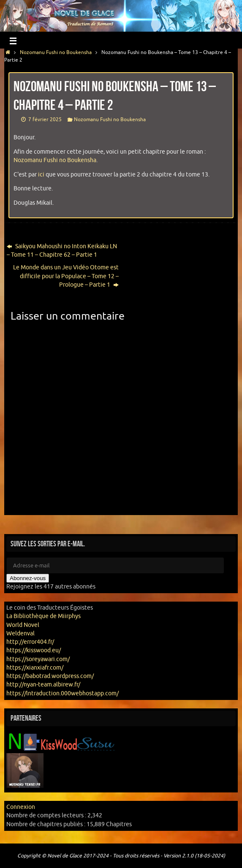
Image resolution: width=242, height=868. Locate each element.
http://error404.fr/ (30, 642)
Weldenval (20, 633)
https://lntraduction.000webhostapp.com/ (63, 693)
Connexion (21, 807)
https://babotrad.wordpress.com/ (50, 676)
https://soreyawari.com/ (38, 659)
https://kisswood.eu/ (34, 650)
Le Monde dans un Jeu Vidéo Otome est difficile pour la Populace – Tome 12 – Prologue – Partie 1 (66, 276)
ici (41, 175)
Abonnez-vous (28, 578)
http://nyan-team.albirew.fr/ (43, 685)
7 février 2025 (45, 119)
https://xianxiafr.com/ (35, 668)
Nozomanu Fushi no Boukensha (56, 52)
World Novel (23, 625)
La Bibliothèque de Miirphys (44, 616)
